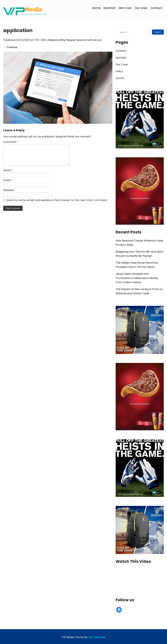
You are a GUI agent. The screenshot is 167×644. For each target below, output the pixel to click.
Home (96, 8)
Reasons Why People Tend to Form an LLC (75, 40)
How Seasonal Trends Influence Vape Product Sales (139, 243)
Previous (10, 47)
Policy (119, 71)
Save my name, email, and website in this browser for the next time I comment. (57, 204)
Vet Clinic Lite (97, 637)
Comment (11, 142)
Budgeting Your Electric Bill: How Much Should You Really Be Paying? (140, 254)
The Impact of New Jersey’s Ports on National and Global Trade (139, 291)
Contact (156, 8)
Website (9, 194)
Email (8, 184)
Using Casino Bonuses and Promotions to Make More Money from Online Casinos (137, 278)
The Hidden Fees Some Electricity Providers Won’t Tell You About (137, 265)
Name (8, 174)
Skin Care (125, 8)
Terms (120, 78)
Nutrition (110, 8)
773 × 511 (39, 40)
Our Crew (141, 8)
